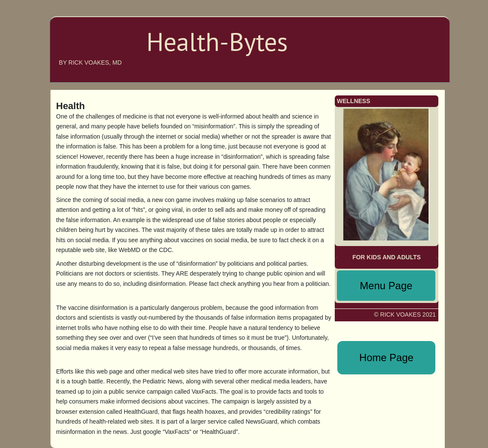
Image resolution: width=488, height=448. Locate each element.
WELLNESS (417, 70)
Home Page (386, 358)
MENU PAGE (413, 57)
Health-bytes (88, 48)
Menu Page (386, 286)
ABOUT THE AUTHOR (403, 32)
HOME (424, 19)
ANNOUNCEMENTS (406, 45)
